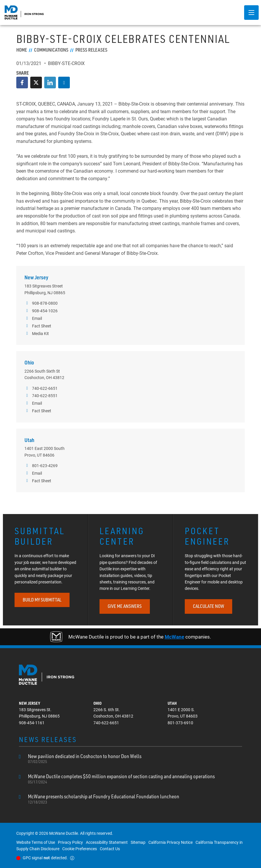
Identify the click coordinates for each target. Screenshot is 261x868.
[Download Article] (64, 83)
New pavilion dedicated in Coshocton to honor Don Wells (85, 759)
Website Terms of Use (36, 842)
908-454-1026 (41, 311)
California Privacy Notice (171, 842)
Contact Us (110, 849)
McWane (174, 637)
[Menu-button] (251, 13)
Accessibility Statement (107, 842)
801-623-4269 (41, 466)
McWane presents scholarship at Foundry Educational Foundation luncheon (104, 799)
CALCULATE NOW (208, 606)
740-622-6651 (41, 388)
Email (33, 318)
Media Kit (37, 334)
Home (22, 50)
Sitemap (138, 842)
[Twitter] (36, 83)
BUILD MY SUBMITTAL (42, 600)
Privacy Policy (70, 842)
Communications (51, 50)
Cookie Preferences (80, 849)
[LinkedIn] (50, 83)
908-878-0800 (41, 303)
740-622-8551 (41, 396)
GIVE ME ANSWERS (125, 606)
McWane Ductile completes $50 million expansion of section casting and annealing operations (121, 779)
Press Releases (91, 50)
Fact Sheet (38, 326)
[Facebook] (22, 83)
